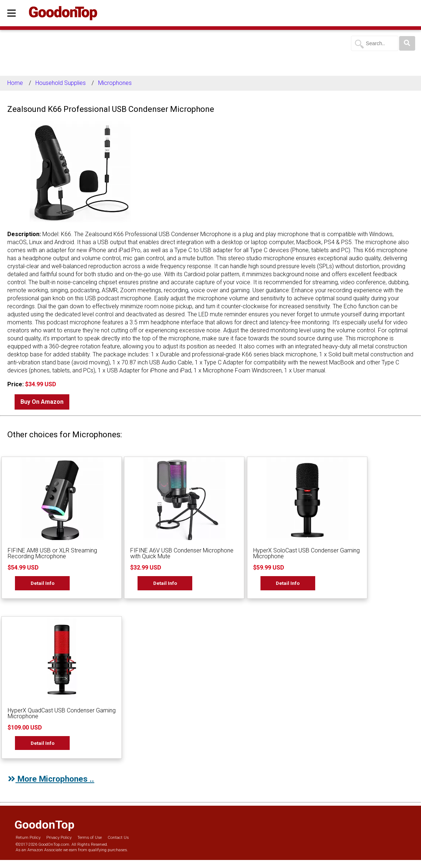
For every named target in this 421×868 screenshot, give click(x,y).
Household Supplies (61, 83)
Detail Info (43, 583)
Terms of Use (90, 838)
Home (15, 83)
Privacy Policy (59, 838)
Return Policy (28, 838)
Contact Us (118, 838)
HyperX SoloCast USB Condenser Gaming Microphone (306, 553)
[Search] (407, 43)
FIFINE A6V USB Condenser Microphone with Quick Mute (182, 553)
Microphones (115, 83)
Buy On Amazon (42, 402)
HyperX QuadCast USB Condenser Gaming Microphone (62, 713)
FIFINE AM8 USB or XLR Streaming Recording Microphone (52, 553)
